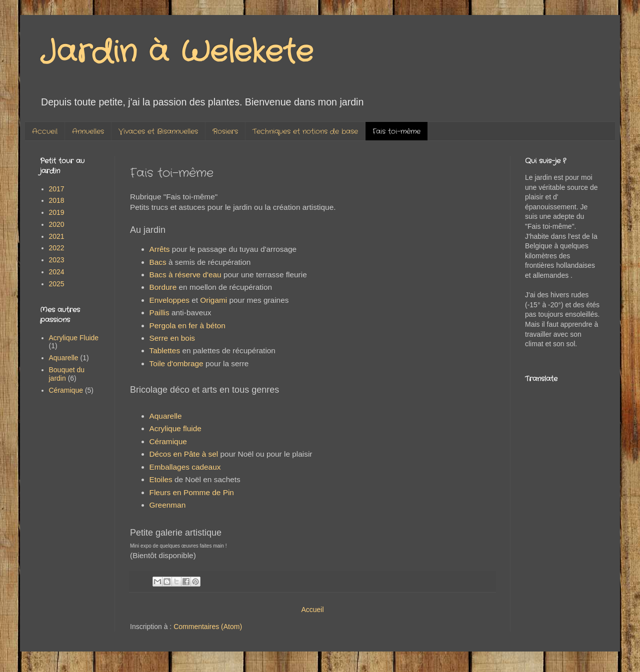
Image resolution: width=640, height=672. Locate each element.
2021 (57, 236)
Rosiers (225, 131)
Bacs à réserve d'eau (185, 275)
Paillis (159, 313)
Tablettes (165, 350)
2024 (57, 272)
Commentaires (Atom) (208, 627)
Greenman (168, 505)
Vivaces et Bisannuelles (158, 131)
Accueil (45, 131)
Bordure (163, 287)
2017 (57, 189)
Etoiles (161, 479)
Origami (213, 300)
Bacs (158, 262)
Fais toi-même (396, 131)
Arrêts (160, 249)
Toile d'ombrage (176, 363)
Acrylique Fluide (74, 338)
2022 (57, 248)
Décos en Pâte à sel (184, 454)
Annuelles (88, 131)
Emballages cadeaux (186, 467)
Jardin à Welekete (176, 52)
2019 (57, 212)
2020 (57, 224)
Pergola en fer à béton (187, 326)
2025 (57, 284)
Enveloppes (169, 300)
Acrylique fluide (175, 428)
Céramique (168, 441)
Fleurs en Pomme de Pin (192, 492)
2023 (57, 260)
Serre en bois (172, 338)
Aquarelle (166, 416)
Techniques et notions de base (305, 131)
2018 (57, 200)
